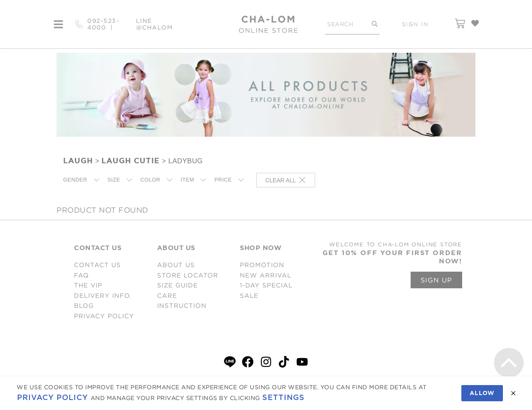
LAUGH (78, 161)
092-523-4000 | (103, 24)
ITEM (188, 180)
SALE (249, 296)
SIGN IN (415, 24)
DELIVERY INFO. (103, 296)
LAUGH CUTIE (131, 161)
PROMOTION (262, 265)
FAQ (81, 275)
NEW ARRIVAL (266, 275)
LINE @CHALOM (154, 24)
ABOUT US (176, 265)
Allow (482, 393)
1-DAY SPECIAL (266, 285)
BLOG (84, 306)
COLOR (150, 180)
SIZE (114, 180)
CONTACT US (97, 265)
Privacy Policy (53, 397)
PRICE (223, 180)
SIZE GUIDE (177, 285)
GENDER (75, 180)
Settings (283, 397)
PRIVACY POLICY (104, 316)
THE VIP (88, 285)
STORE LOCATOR (188, 275)
